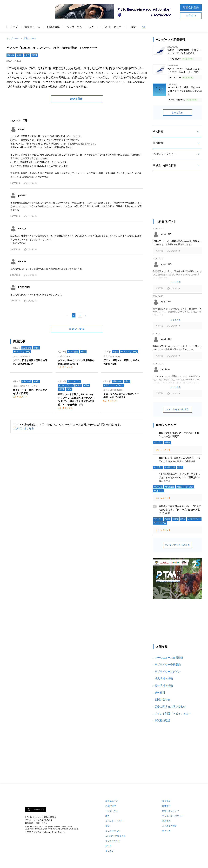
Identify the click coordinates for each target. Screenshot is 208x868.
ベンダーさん (74, 27)
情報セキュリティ (171, 811)
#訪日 (35, 55)
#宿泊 (69, 389)
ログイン (191, 16)
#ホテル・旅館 (74, 381)
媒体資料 (160, 693)
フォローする (38, 809)
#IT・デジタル (160, 523)
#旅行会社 (27, 381)
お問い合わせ (162, 700)
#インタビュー (194, 519)
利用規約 (166, 821)
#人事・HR (170, 467)
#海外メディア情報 (22, 352)
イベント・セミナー (112, 27)
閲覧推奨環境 (162, 720)
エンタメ (110, 851)
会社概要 (166, 801)
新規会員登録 (191, 7)
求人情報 (158, 132)
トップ (14, 27)
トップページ (13, 38)
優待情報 (158, 143)
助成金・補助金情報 (165, 165)
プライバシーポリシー (173, 816)
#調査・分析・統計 (185, 487)
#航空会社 (27, 348)
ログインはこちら (24, 428)
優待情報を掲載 (164, 686)
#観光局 (11, 55)
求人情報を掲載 (164, 679)
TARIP (108, 846)
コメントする (77, 329)
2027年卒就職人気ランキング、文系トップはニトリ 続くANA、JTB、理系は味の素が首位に (179, 477)
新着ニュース (32, 27)
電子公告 (166, 831)
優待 (133, 27)
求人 (91, 27)
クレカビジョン (113, 831)
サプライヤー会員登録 (168, 665)
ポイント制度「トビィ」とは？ (173, 713)
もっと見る (177, 112)
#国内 (27, 55)
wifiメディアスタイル (115, 836)
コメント (67, 367)
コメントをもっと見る (177, 409)
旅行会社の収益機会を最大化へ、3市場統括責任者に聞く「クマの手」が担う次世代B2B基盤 (180, 510)
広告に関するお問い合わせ (170, 707)
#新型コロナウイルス (114, 385)
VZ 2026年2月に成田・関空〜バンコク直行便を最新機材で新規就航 (185, 91)
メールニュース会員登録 (169, 658)
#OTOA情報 (73, 352)
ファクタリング (113, 841)
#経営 (180, 467)
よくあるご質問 (170, 826)
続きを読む (77, 99)
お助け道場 (53, 27)
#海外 (19, 55)
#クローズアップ (66, 385)
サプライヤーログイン (168, 672)
